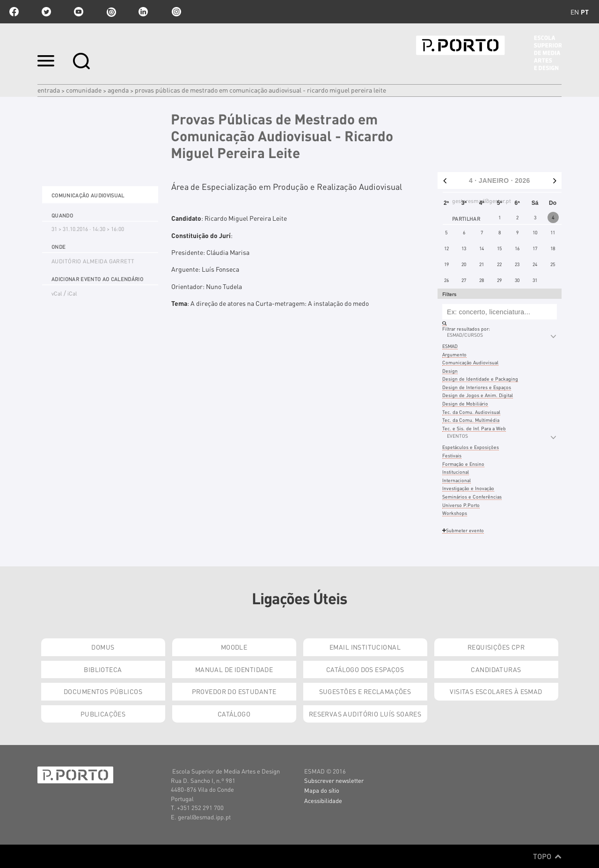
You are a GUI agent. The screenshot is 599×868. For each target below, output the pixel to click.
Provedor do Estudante (234, 691)
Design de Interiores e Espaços (477, 387)
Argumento (454, 354)
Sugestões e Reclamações (365, 691)
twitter (46, 12)
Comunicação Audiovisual (470, 362)
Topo (547, 856)
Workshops (455, 513)
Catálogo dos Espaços (365, 669)
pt (585, 12)
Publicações (103, 714)
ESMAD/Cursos (465, 335)
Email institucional (365, 647)
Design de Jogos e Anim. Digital (478, 395)
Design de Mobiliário (465, 403)
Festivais (452, 455)
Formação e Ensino (463, 464)
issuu (111, 12)
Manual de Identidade (234, 669)
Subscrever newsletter (334, 780)
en (575, 12)
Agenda (118, 90)
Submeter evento (463, 530)
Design (450, 371)
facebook (14, 12)
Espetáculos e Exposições (471, 447)
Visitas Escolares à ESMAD (496, 691)
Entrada (49, 90)
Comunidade (84, 90)
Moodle (234, 647)
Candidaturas (496, 669)
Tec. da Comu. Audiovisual (471, 412)
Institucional (456, 472)
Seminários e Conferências (472, 496)
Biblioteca (103, 669)
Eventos (457, 436)
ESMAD (450, 346)
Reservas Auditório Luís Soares (365, 714)
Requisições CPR (496, 647)
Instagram (175, 12)
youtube (79, 12)
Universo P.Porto (461, 505)
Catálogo (234, 714)
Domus (103, 647)
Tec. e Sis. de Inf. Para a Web (474, 428)
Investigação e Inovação (468, 488)
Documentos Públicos (103, 691)
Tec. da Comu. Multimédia (471, 420)
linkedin (143, 12)
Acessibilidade (323, 800)
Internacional (457, 480)
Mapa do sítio (322, 790)
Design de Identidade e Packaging (480, 379)
